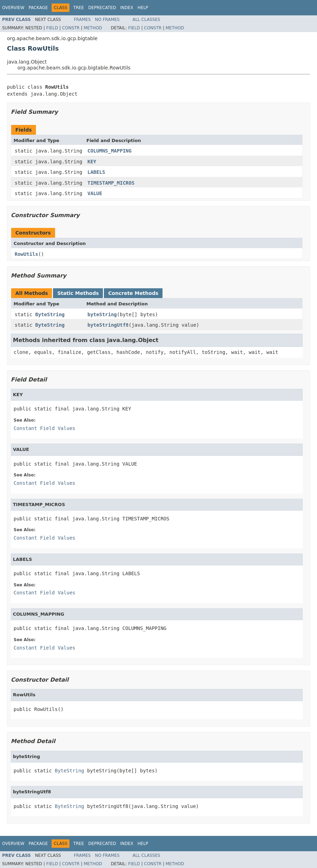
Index (127, 8)
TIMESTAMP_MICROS (111, 183)
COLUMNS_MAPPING (110, 151)
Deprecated (102, 8)
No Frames (107, 20)
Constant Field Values (44, 428)
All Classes (146, 20)
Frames (82, 20)
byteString (102, 314)
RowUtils (26, 254)
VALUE (95, 193)
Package (38, 8)
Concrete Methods (133, 293)
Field (52, 28)
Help (143, 8)
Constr (71, 28)
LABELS (96, 172)
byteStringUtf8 (108, 325)
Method (93, 28)
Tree (79, 8)
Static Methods (78, 293)
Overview (13, 8)
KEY (92, 162)
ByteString (50, 314)
